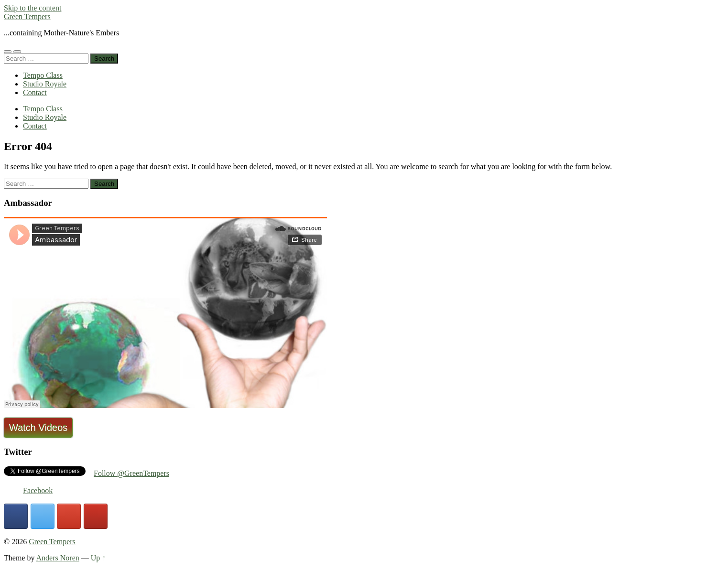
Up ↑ (98, 558)
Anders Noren (58, 558)
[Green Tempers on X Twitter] (43, 516)
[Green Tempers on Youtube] (96, 516)
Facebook (38, 490)
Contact (35, 92)
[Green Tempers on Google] (69, 516)
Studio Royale (45, 84)
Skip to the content (33, 8)
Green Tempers (27, 16)
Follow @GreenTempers (131, 473)
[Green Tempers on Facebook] (16, 516)
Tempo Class (43, 75)
